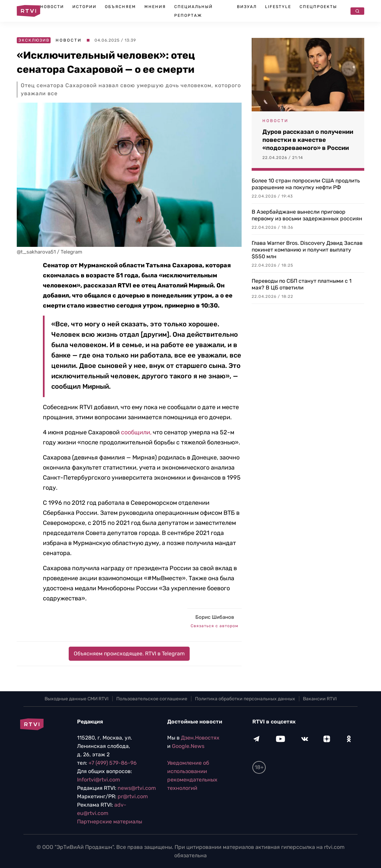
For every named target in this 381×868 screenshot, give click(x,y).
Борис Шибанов (215, 617)
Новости (52, 7)
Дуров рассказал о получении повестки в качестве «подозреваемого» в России (308, 140)
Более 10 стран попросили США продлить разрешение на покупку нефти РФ (306, 184)
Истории (84, 7)
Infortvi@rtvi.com (99, 780)
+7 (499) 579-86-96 (113, 763)
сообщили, (136, 432)
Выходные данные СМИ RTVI (77, 699)
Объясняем (120, 7)
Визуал (247, 7)
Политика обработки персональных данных (245, 699)
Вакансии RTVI (320, 699)
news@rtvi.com (137, 788)
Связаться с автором (214, 626)
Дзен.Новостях (200, 738)
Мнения (155, 7)
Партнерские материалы (110, 822)
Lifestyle (278, 7)
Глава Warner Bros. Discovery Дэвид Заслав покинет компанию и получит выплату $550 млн (307, 250)
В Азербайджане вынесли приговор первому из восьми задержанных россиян (307, 215)
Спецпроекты (318, 7)
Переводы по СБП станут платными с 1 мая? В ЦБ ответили (302, 284)
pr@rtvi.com (133, 796)
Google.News (188, 746)
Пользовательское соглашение (152, 699)
